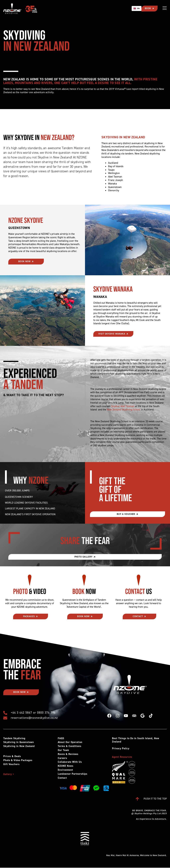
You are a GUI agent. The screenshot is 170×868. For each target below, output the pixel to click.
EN (136, 8)
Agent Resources (122, 757)
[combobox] (136, 8)
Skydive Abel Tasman (123, 406)
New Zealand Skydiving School (124, 410)
